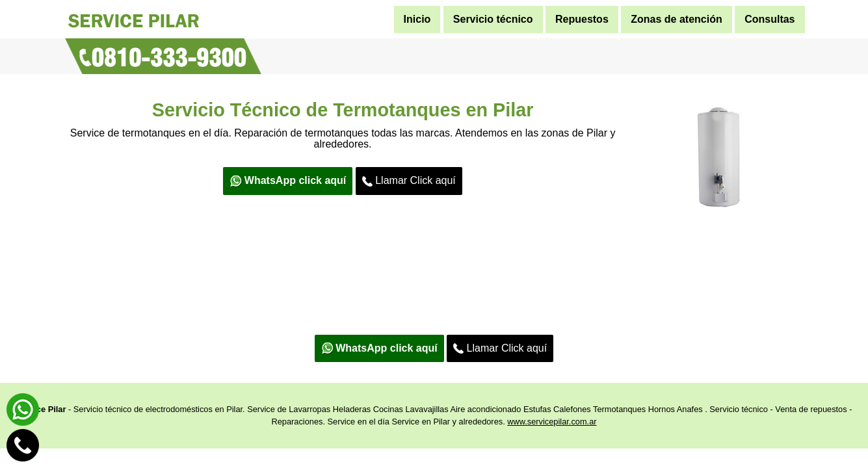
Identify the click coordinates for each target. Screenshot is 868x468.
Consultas (769, 19)
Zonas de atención (676, 19)
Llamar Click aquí (409, 181)
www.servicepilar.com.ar (552, 422)
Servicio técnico (493, 19)
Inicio (417, 19)
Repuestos (582, 19)
